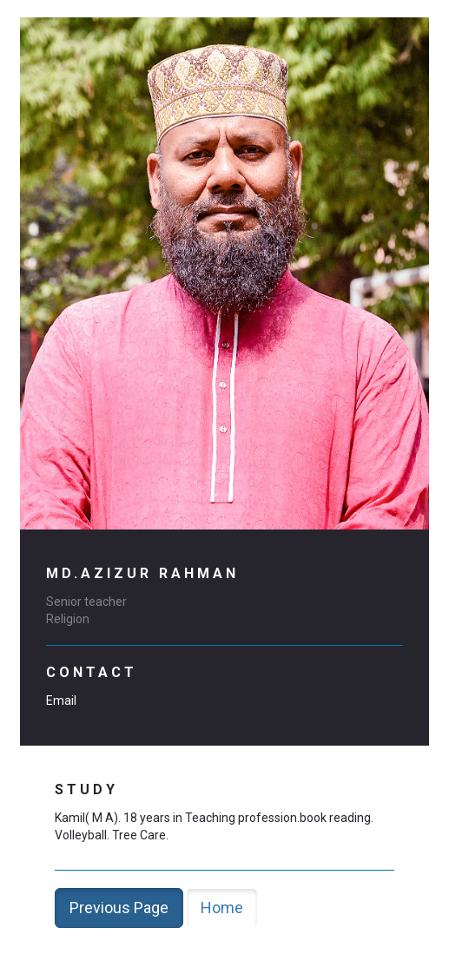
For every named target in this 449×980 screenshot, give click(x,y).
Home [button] (222, 908)
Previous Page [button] (119, 908)
